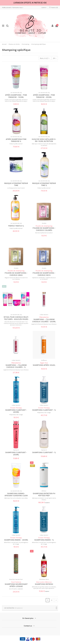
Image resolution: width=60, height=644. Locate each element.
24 (55, 58)
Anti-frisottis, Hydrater (16, 589)
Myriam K (16, 450)
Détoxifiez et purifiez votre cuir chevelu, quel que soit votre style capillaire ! (44, 588)
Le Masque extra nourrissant (16, 188)
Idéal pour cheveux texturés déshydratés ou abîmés (44, 145)
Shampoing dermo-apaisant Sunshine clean (16, 495)
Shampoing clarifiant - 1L (44, 410)
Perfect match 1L (16, 226)
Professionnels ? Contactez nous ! (13, 8)
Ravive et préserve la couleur (44, 233)
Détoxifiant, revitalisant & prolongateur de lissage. (16, 543)
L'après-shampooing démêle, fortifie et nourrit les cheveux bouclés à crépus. (16, 100)
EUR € (44, 8)
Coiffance (44, 360)
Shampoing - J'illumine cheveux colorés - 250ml (44, 320)
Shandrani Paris (44, 579)
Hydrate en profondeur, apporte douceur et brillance (44, 278)
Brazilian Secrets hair (16, 579)
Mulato (44, 223)
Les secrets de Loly (16, 93)
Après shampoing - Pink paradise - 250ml (44, 96)
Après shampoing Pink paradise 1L (16, 140)
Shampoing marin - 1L (44, 540)
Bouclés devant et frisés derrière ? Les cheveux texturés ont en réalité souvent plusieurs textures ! (16, 323)
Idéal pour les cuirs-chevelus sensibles (16, 498)
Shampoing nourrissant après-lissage (16, 585)
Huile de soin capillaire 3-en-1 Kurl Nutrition (44, 140)
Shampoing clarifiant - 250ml (16, 453)
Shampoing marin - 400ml (16, 540)
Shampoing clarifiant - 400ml (16, 411)
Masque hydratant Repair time (16, 184)
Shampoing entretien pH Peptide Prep (44, 495)
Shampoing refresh (44, 584)
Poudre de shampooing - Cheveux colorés (44, 229)
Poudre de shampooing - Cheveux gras (16, 274)
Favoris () (54, 8)
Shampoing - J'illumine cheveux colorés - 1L (16, 366)
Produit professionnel (16, 144)
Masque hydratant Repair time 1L (44, 184)
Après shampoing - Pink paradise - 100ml (16, 96)
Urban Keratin (44, 315)
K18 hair (44, 491)
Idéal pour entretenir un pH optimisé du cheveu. (44, 499)
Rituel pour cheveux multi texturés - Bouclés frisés (16, 318)
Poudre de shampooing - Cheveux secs (44, 274)
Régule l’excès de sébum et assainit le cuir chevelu (16, 278)
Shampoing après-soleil (44, 365)
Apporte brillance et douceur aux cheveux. (44, 324)
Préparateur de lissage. (16, 415)
